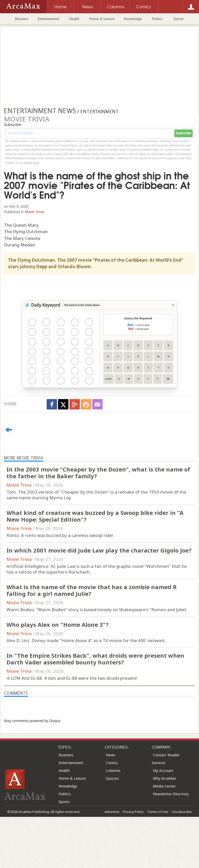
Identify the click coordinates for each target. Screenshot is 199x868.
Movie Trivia (34, 212)
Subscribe (183, 133)
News (111, 755)
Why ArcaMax (164, 778)
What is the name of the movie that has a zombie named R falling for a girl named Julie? (92, 590)
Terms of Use (158, 812)
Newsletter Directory (171, 794)
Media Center (164, 786)
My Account (163, 771)
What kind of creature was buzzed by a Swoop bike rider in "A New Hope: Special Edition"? (95, 516)
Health (74, 19)
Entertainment (48, 19)
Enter (108, 379)
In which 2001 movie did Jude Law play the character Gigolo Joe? (99, 550)
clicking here (31, 163)
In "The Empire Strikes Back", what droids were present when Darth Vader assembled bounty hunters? (95, 659)
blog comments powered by (32, 721)
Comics (112, 763)
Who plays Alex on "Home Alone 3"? (58, 624)
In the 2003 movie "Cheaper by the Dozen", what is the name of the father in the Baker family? (98, 473)
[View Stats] (173, 305)
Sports (179, 19)
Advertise (112, 812)
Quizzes (112, 778)
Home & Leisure (102, 19)
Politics (157, 19)
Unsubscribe (182, 812)
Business (22, 19)
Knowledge (133, 19)
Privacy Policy (133, 812)
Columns (113, 771)
